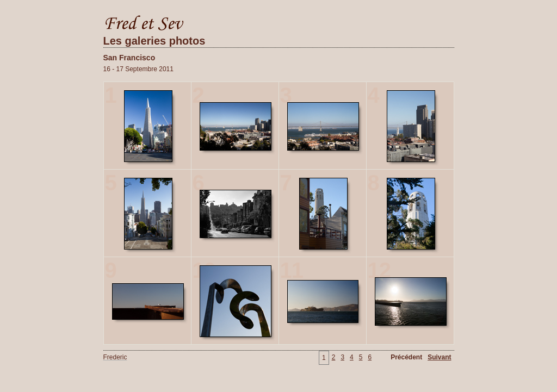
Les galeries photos (154, 41)
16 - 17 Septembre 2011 (138, 69)
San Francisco (129, 58)
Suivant (439, 357)
